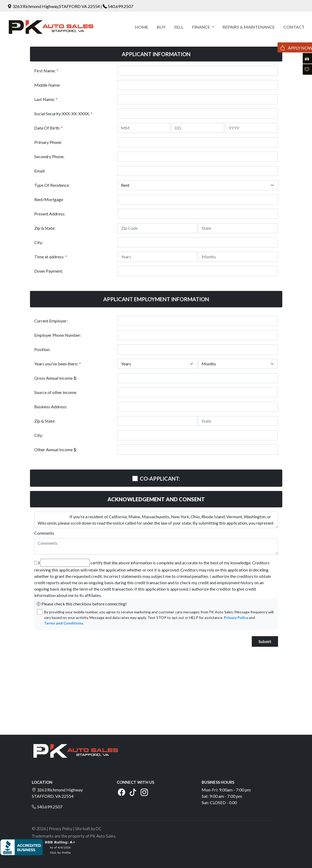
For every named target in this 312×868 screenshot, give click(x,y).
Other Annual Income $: (56, 449)
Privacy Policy (236, 617)
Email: (40, 171)
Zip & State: (45, 228)
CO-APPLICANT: (160, 479)
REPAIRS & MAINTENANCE (249, 27)
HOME (142, 27)
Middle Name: (47, 85)
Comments (44, 533)
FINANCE (201, 27)
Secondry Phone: (49, 156)
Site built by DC (88, 829)
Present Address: (50, 214)
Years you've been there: (58, 364)
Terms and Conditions (64, 623)
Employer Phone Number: (58, 335)
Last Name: (46, 99)
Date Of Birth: (49, 128)
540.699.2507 (120, 6)
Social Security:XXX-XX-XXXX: (63, 114)
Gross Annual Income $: (56, 378)
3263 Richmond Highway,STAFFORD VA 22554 (54, 6)
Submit (265, 641)
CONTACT (294, 27)
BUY (161, 27)
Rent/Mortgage (49, 199)
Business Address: (51, 407)
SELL (179, 27)
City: (39, 242)
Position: (42, 349)
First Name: (46, 71)
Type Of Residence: (52, 185)
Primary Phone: (48, 142)
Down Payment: (49, 271)
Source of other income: (56, 392)
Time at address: (51, 257)
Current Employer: (51, 321)
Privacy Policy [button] (60, 829)
